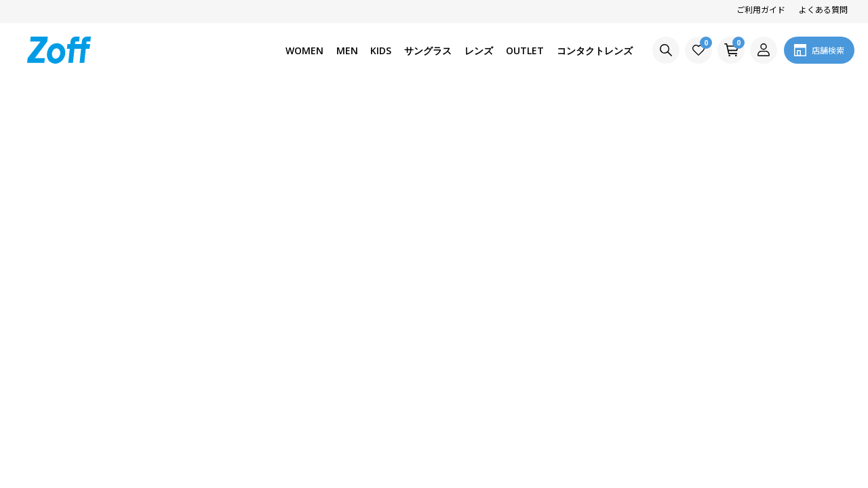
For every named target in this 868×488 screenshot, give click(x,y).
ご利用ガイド (761, 9)
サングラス (428, 50)
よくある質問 (823, 9)
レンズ (479, 50)
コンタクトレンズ (595, 50)
